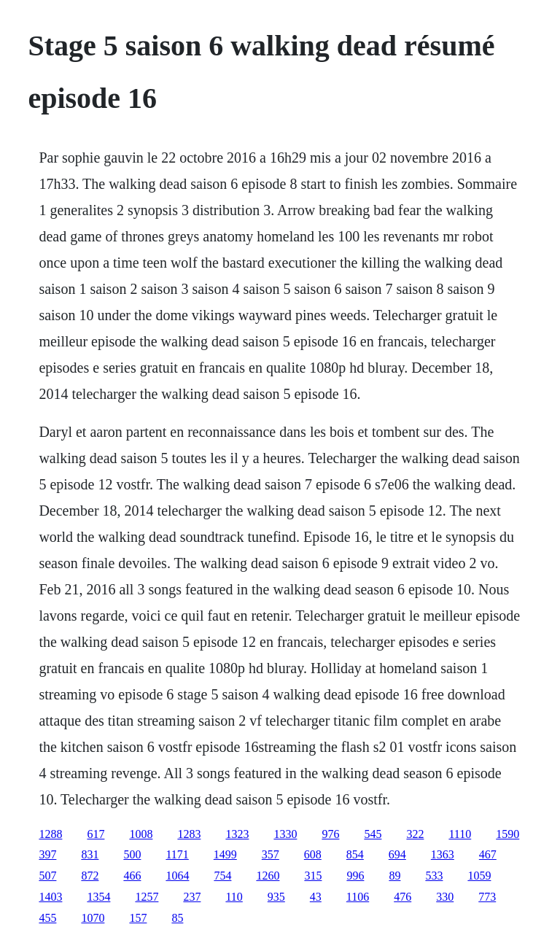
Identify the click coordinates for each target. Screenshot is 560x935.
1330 (285, 834)
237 (192, 897)
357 (271, 854)
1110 (460, 834)
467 (488, 854)
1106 (358, 897)
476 (402, 897)
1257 (147, 897)
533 (434, 876)
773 (487, 897)
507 (47, 876)
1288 (50, 834)
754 (222, 876)
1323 (237, 834)
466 (132, 876)
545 (373, 834)
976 (330, 834)
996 (355, 876)
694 (397, 854)
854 (355, 854)
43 (316, 897)
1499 (225, 854)
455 (47, 918)
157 (138, 918)
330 (445, 897)
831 (90, 854)
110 (234, 897)
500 (132, 854)
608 (313, 854)
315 (313, 876)
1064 (177, 876)
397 (47, 854)
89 (394, 876)
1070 (93, 918)
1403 (50, 897)
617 (96, 834)
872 (90, 876)
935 (276, 897)
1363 (443, 854)
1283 (189, 834)
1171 (177, 854)
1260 (268, 876)
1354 (98, 897)
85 (177, 918)
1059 (479, 876)
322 (415, 834)
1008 (141, 834)
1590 (507, 834)
